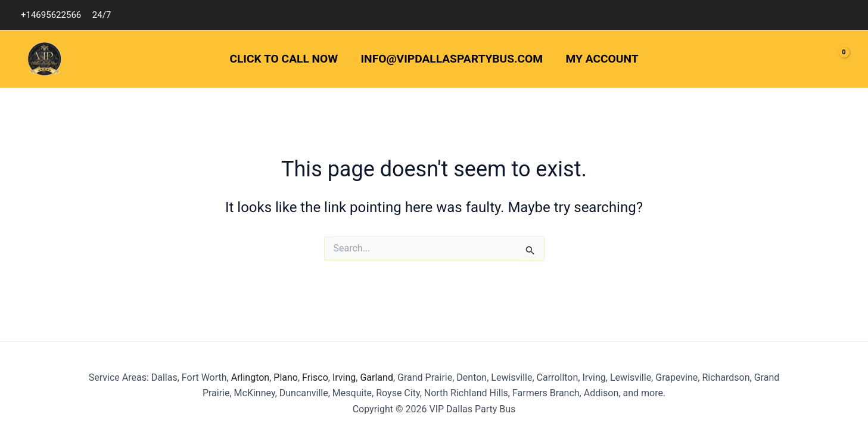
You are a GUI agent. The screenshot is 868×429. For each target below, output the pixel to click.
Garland (375, 377)
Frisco (315, 377)
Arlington (251, 377)
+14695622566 (51, 15)
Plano (286, 377)
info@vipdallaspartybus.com (452, 59)
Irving (344, 377)
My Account (602, 59)
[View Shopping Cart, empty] (835, 59)
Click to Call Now (284, 59)
